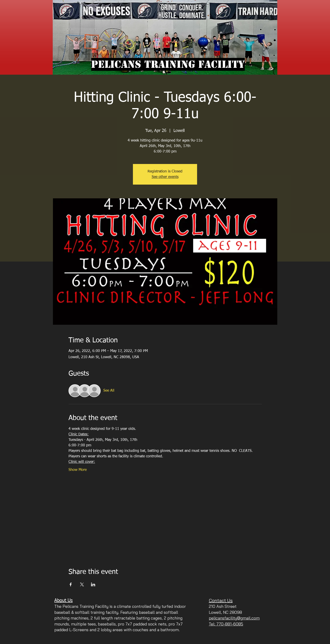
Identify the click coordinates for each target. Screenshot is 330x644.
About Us (63, 600)
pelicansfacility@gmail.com (234, 618)
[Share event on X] (82, 584)
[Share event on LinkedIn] (93, 584)
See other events (165, 177)
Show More (78, 470)
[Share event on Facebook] (71, 584)
